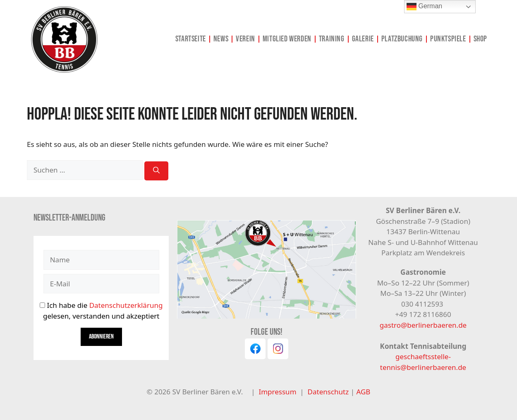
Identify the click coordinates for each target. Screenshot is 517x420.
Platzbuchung (402, 39)
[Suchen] (156, 171)
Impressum (277, 392)
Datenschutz (329, 392)
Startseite (191, 39)
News (221, 39)
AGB (363, 392)
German (424, 7)
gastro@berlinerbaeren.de (423, 325)
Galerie (363, 39)
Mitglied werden (287, 39)
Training (332, 39)
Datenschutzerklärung (126, 305)
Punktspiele (448, 39)
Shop (480, 39)
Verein (245, 39)
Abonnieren (101, 337)
